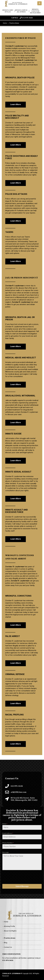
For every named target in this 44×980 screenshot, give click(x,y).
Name (5, 824)
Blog (6, 943)
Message (6, 852)
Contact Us (8, 947)
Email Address (8, 833)
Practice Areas (10, 938)
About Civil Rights (10, 931)
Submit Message (22, 886)
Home (6, 922)
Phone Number (8, 843)
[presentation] (20, 877)
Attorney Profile (9, 926)
